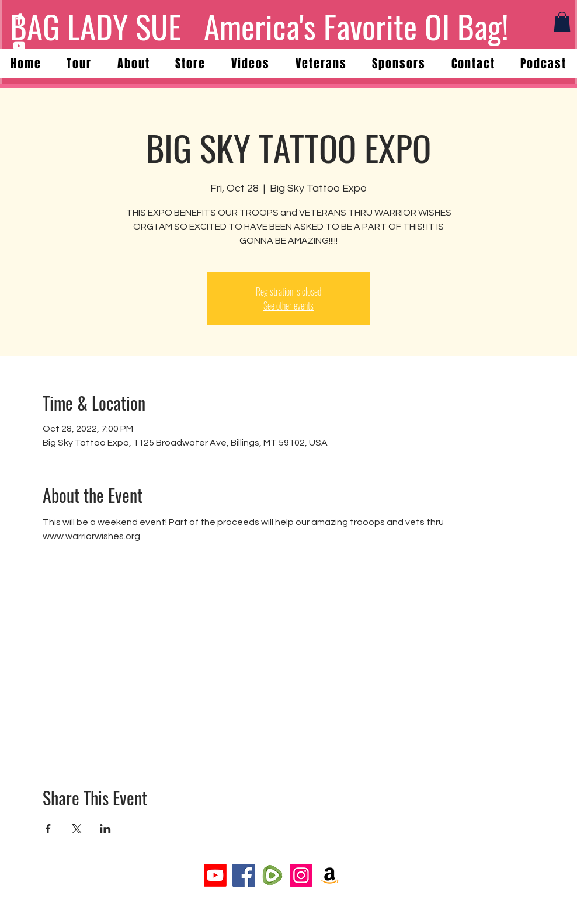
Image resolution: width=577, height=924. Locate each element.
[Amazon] (330, 875)
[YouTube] (19, 46)
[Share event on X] (77, 829)
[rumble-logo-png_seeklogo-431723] (272, 875)
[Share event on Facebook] (48, 829)
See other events (288, 305)
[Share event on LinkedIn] (105, 829)
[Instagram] (301, 875)
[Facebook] (19, 19)
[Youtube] (215, 875)
